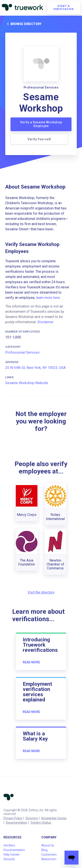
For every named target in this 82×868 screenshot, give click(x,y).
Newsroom (49, 859)
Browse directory (23, 24)
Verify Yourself (39, 139)
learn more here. (48, 298)
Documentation (17, 823)
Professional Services (22, 352)
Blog (44, 850)
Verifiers (9, 845)
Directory (32, 818)
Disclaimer (45, 322)
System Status (41, 823)
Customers (49, 855)
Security (9, 859)
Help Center (12, 855)
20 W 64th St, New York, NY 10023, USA (35, 368)
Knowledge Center (54, 818)
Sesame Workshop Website (27, 383)
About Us (48, 845)
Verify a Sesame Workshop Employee (41, 124)
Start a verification (63, 8)
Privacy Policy (13, 818)
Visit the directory (41, 592)
